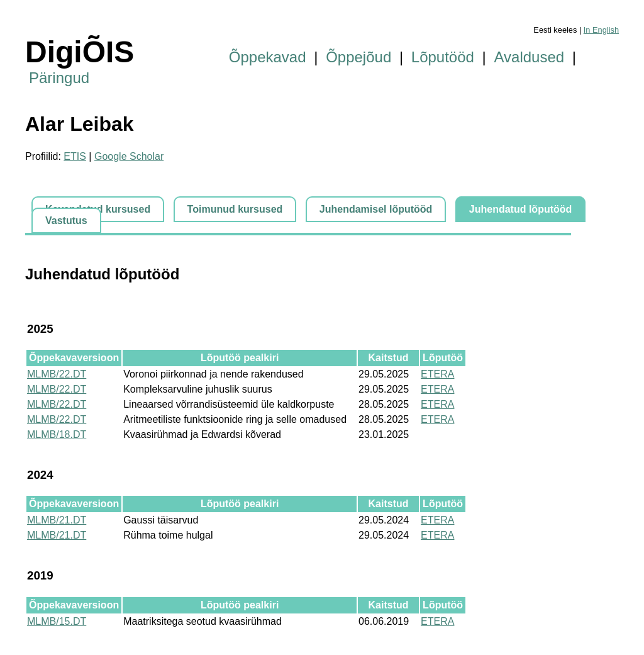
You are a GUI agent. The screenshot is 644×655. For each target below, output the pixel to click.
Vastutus (66, 221)
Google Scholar (129, 156)
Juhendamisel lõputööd (376, 209)
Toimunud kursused (235, 209)
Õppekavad (268, 57)
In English (601, 30)
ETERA (437, 374)
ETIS (75, 156)
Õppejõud (358, 57)
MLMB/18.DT (57, 434)
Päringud (59, 78)
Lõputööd (443, 57)
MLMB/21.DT (57, 520)
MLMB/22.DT (57, 374)
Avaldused (530, 57)
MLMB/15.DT (57, 621)
